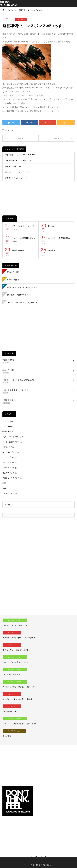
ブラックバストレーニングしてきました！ (24, 228)
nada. (5, 488)
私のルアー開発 (13, 272)
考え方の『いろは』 (10, 473)
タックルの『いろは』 (11, 452)
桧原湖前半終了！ (19, 250)
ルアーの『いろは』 (10, 457)
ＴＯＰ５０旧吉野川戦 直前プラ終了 (24, 240)
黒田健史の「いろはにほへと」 (43, 865)
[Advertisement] (38, 196)
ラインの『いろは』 (10, 462)
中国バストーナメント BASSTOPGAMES (21, 155)
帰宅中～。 (53, 250)
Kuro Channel (8, 426)
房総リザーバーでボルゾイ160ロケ (18, 172)
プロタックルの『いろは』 (13, 478)
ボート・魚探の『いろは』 (13, 442)
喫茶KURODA (8, 432)
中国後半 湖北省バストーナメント (18, 161)
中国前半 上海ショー (13, 166)
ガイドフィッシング (10, 493)
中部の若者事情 (13, 280)
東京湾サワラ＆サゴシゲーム (16, 178)
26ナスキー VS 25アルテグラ (19, 295)
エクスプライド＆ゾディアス (14, 437)
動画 (4, 483)
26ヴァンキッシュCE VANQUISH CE (22, 303)
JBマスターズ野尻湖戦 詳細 (59, 238)
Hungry (51, 226)
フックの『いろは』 (10, 468)
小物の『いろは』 (9, 447)
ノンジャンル (21, 19)
